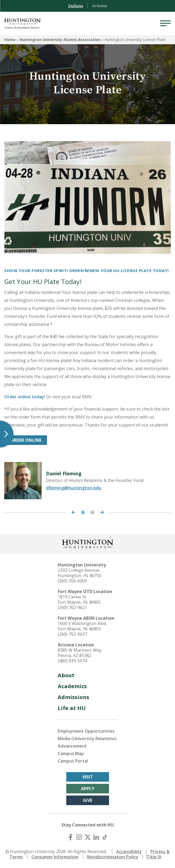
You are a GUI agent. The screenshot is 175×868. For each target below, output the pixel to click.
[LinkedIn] (96, 837)
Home (10, 40)
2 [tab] (92, 512)
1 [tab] (83, 512)
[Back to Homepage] (88, 543)
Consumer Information (55, 857)
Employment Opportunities (86, 731)
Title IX (154, 857)
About (66, 675)
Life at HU (72, 708)
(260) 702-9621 (72, 607)
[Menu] (165, 23)
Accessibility (129, 851)
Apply (88, 789)
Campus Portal (73, 761)
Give (87, 800)
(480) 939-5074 (72, 661)
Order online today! (25, 397)
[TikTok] (105, 837)
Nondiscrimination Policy (113, 857)
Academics (72, 686)
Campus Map (71, 753)
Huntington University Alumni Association (60, 40)
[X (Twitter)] (88, 837)
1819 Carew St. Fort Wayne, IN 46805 (79, 599)
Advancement (72, 746)
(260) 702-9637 (72, 634)
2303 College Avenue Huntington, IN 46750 (79, 573)
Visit (88, 777)
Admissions (73, 697)
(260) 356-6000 (72, 581)
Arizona (100, 6)
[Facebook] (71, 837)
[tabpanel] (87, 481)
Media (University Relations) (87, 739)
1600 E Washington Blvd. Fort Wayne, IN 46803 (82, 626)
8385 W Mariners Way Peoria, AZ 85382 (80, 653)
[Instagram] (79, 837)
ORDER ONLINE (26, 440)
